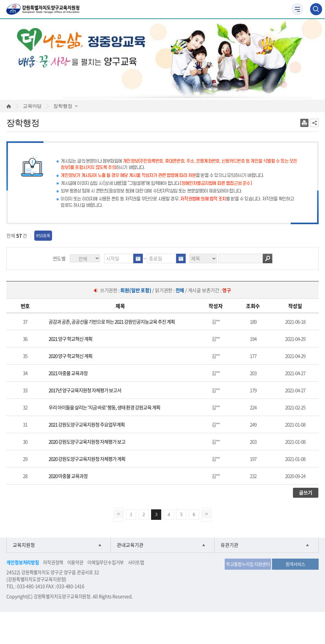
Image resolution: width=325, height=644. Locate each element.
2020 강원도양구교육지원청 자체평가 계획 (87, 459)
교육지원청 (24, 545)
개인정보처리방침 (23, 562)
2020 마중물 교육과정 (68, 476)
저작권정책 (53, 562)
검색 (268, 258)
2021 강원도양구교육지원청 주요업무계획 (87, 424)
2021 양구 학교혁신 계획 (70, 339)
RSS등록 (43, 236)
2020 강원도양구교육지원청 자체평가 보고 (87, 442)
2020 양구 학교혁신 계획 (70, 356)
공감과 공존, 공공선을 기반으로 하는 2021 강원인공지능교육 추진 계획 (112, 322)
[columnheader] (25, 306)
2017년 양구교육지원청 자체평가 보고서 (85, 390)
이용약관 (75, 562)
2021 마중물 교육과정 (68, 373)
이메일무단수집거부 (106, 562)
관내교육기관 (130, 545)
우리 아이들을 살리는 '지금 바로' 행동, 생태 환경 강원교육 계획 (104, 407)
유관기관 (229, 545)
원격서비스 (295, 564)
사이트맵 (136, 562)
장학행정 (66, 106)
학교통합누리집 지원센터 (248, 564)
